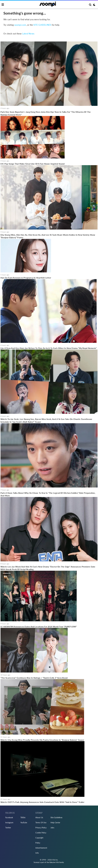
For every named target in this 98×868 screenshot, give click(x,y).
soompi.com (20, 25)
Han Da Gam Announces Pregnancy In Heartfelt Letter (26, 278)
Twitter (8, 828)
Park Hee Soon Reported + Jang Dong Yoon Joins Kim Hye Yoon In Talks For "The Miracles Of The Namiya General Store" (46, 113)
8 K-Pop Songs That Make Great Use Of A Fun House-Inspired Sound (33, 164)
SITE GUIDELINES (42, 25)
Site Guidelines (56, 817)
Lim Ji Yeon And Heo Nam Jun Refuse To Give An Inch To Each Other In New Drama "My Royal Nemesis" (49, 348)
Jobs (52, 828)
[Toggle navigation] (3, 5)
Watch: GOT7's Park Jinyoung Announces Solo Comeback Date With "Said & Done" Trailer (42, 802)
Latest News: (28, 34)
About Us (39, 817)
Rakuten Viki (54, 862)
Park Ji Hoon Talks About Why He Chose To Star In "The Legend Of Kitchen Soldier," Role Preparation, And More (48, 494)
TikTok (23, 817)
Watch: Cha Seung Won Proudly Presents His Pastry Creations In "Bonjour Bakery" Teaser (42, 740)
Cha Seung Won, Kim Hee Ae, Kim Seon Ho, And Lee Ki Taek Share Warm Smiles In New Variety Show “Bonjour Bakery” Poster (48, 236)
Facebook (9, 817)
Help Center (55, 823)
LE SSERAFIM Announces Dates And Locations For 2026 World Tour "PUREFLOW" (39, 627)
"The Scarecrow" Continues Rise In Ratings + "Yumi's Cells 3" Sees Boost (34, 678)
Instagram (9, 823)
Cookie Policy (41, 833)
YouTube (24, 823)
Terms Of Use (41, 823)
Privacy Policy (41, 828)
